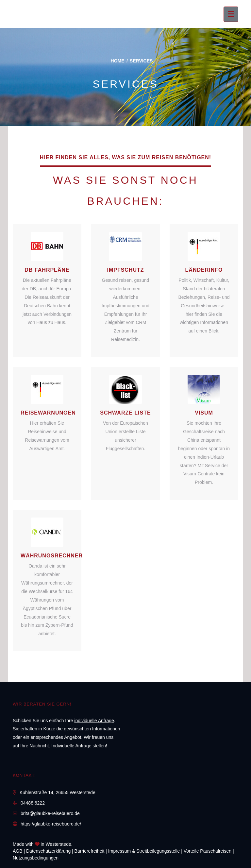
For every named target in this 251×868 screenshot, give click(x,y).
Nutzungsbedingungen (36, 858)
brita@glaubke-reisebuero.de (50, 813)
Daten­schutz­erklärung (48, 851)
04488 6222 (33, 803)
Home (118, 61)
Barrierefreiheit (90, 851)
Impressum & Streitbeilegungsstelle (144, 851)
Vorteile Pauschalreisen (208, 851)
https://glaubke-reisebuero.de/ (51, 824)
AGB (18, 851)
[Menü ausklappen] (231, 14)
